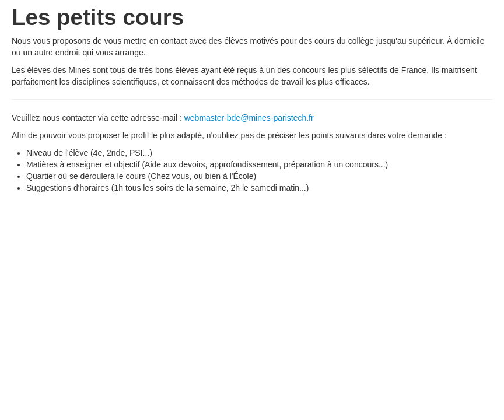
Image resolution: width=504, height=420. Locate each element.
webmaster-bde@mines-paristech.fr (249, 118)
